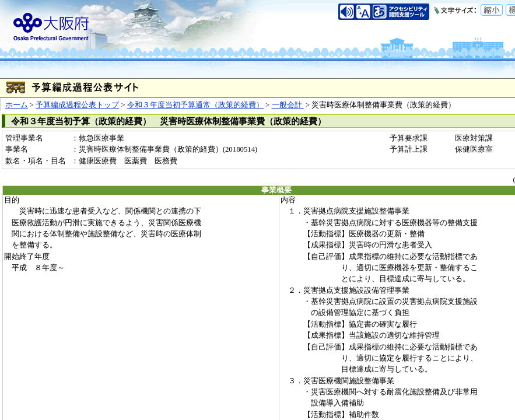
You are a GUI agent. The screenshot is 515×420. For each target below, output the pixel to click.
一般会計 (288, 105)
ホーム (17, 105)
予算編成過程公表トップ (77, 105)
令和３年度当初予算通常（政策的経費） (195, 105)
